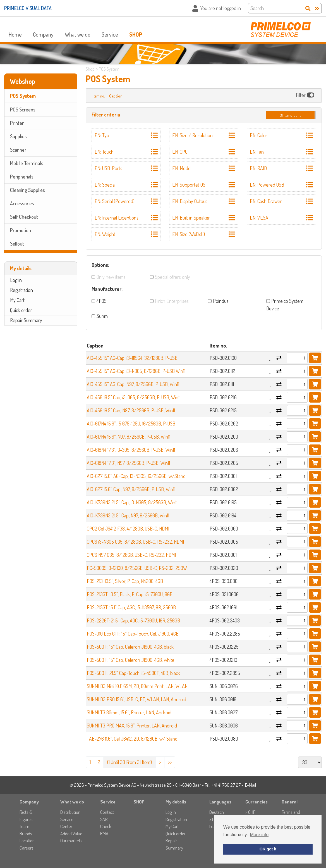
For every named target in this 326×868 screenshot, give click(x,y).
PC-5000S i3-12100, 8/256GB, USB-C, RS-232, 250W (137, 568)
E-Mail (251, 785)
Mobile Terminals (27, 163)
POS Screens (23, 110)
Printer (17, 123)
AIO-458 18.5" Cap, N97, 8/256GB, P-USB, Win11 (131, 410)
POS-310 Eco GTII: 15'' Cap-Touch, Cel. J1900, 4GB (133, 634)
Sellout (17, 244)
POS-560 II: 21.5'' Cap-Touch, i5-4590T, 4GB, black (133, 673)
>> (170, 762)
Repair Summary (26, 320)
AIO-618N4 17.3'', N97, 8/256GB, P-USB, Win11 (128, 463)
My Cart (17, 300)
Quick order (21, 310)
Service (110, 34)
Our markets (71, 840)
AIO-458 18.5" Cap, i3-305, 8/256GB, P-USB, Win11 (134, 397)
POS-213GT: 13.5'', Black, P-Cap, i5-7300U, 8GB (130, 594)
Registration (21, 290)
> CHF (250, 812)
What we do (78, 34)
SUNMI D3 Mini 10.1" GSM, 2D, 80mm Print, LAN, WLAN (137, 686)
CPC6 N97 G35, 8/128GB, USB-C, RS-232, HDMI (131, 555)
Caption (116, 96)
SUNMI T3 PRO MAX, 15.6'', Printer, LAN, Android (132, 726)
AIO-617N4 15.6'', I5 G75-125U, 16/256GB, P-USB (131, 424)
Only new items (111, 277)
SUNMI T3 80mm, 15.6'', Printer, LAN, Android (129, 712)
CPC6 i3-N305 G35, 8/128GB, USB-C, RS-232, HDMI (135, 542)
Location (27, 840)
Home (15, 34)
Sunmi (103, 316)
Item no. (99, 96)
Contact (107, 812)
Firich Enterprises (172, 301)
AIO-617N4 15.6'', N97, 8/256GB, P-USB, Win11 (129, 437)
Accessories (22, 203)
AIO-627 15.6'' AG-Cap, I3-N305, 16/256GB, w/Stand (136, 476)
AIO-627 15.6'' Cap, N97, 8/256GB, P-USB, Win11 (131, 489)
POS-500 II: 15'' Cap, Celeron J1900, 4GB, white (131, 660)
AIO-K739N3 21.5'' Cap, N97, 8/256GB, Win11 (128, 515)
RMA (104, 833)
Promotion (21, 230)
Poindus (221, 301)
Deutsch (217, 812)
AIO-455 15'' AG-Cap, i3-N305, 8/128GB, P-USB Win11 (136, 371)
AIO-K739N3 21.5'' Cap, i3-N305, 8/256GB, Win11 (132, 502)
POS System (23, 96)
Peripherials (22, 177)
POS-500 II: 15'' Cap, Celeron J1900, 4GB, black (130, 647)
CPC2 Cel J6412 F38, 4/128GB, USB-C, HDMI (128, 529)
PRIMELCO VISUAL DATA (28, 8)
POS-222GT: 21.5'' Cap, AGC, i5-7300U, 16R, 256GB (133, 620)
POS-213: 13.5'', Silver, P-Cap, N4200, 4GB (125, 581)
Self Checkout (24, 217)
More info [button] (259, 835)
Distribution (70, 812)
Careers (27, 848)
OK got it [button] (268, 849)
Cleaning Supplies (27, 190)
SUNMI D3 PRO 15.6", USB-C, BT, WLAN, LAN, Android (136, 699)
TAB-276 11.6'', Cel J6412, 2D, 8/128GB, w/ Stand (132, 739)
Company (43, 34)
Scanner (18, 150)
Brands (26, 833)
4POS (102, 301)
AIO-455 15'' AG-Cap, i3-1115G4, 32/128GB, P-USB (132, 358)
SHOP (136, 34)
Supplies (18, 136)
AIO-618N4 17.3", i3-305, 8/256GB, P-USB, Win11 (131, 450)
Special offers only (172, 277)
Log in (16, 280)
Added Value (71, 833)
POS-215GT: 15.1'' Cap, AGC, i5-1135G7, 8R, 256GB (131, 607)
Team (24, 826)
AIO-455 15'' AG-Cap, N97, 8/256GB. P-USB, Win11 (133, 384)
